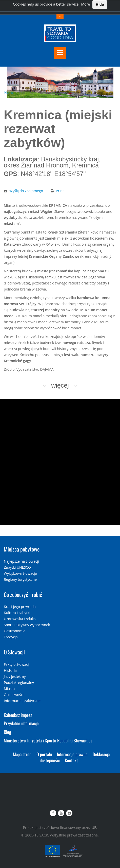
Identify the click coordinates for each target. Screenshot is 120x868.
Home (9, 92)
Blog (7, 732)
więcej (60, 385)
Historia (10, 670)
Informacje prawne (72, 754)
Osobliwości (14, 695)
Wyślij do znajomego (26, 191)
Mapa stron (22, 754)
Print (60, 191)
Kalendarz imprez (18, 715)
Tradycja (11, 637)
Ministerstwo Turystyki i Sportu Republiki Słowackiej (48, 740)
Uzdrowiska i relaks (20, 619)
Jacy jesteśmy (15, 676)
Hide (100, 4)
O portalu (44, 754)
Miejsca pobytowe (22, 549)
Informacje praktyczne (22, 701)
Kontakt (71, 760)
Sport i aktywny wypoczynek (27, 625)
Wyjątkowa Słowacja (20, 573)
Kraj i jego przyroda (20, 607)
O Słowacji (14, 652)
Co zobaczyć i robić (23, 594)
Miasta (9, 689)
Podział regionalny (19, 683)
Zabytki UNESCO (17, 567)
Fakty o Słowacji (17, 664)
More (85, 4)
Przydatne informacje (21, 723)
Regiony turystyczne (20, 579)
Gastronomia (15, 631)
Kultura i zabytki (17, 613)
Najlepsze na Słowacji (21, 561)
